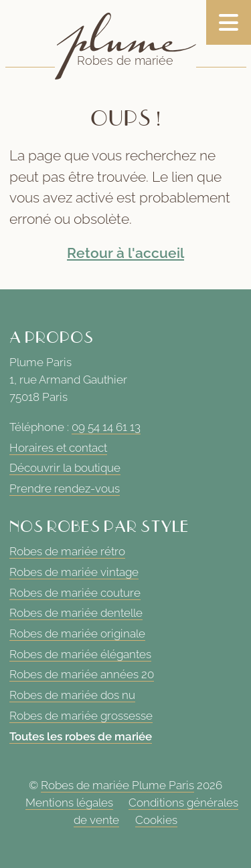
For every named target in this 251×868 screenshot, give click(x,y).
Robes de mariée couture (75, 593)
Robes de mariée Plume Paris (117, 786)
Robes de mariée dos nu (72, 695)
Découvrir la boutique (65, 468)
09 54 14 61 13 (106, 427)
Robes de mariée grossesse (81, 716)
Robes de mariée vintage (74, 572)
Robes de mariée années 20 (82, 674)
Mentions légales (69, 803)
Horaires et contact (58, 448)
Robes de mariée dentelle (76, 613)
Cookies (156, 820)
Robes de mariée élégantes (80, 654)
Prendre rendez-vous (65, 488)
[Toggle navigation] (229, 22)
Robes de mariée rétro (67, 551)
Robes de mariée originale (77, 633)
